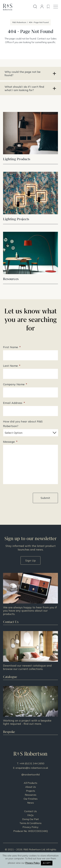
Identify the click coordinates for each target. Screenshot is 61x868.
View (30, 153)
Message (10, 442)
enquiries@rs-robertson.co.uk (32, 768)
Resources (31, 795)
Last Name (12, 366)
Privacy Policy (30, 827)
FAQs (30, 815)
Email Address (14, 403)
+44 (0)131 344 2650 (32, 763)
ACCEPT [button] (47, 863)
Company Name (15, 384)
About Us (31, 787)
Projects (31, 791)
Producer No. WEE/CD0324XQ (31, 831)
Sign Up (30, 560)
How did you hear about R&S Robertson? (23, 424)
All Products (30, 783)
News (31, 803)
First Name (12, 347)
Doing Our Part (30, 819)
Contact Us (30, 811)
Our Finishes (31, 799)
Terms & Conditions (30, 823)
